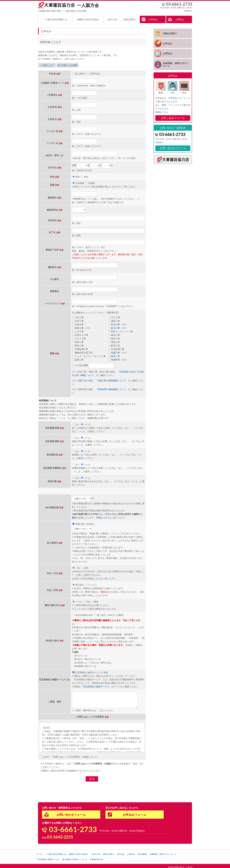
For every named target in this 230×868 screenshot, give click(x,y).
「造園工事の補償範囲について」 (112, 379)
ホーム (41, 853)
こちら (60, 406)
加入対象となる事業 (69, 64)
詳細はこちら (162, 111)
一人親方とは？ (47, 64)
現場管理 (115, 359)
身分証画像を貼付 (83, 614)
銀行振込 (78, 584)
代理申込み (94, 73)
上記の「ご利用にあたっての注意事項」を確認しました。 (70, 756)
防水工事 (115, 323)
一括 (76, 567)
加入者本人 (79, 73)
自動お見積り (130, 19)
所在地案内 (165, 853)
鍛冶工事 (115, 327)
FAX (87, 601)
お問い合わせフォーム (173, 147)
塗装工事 (79, 327)
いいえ (86, 423)
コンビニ (91, 584)
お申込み (153, 19)
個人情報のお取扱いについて (111, 857)
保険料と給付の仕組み (88, 19)
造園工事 (115, 352)
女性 (85, 176)
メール (77, 601)
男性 (76, 176)
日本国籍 (78, 182)
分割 (85, 567)
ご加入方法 (112, 19)
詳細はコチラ (103, 516)
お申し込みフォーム (173, 117)
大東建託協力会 (136, 857)
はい (76, 423)
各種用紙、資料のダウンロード (176, 64)
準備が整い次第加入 (84, 523)
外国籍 (90, 182)
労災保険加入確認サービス (96, 685)
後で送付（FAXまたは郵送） (110, 614)
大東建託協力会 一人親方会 (183, 865)
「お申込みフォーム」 (177, 97)
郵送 (95, 601)
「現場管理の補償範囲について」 (112, 388)
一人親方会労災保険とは (55, 19)
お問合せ (180, 19)
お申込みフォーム (135, 814)
